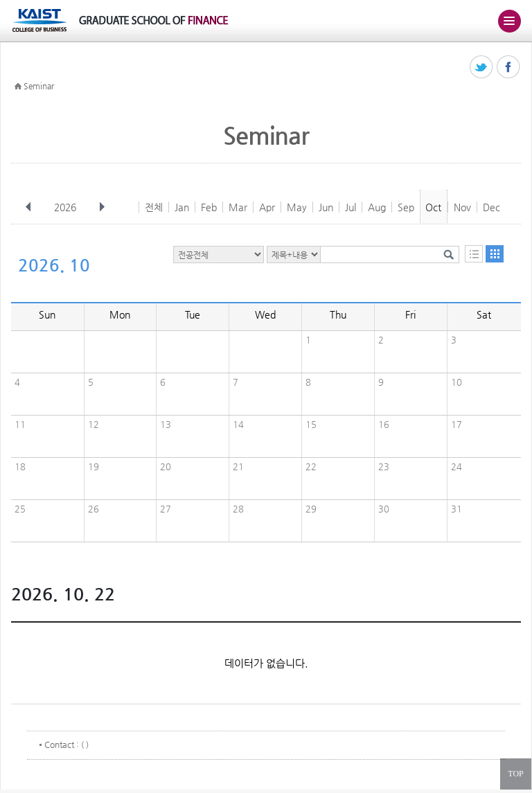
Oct (433, 207)
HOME (18, 87)
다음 (102, 207)
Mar (238, 207)
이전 (28, 207)
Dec (491, 207)
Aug (377, 207)
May (297, 207)
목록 (474, 254)
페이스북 (509, 68)
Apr (267, 207)
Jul (351, 207)
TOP (515, 774)
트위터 (482, 68)
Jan (182, 207)
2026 (66, 207)
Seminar (39, 86)
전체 (154, 207)
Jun (326, 207)
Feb (209, 207)
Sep (406, 207)
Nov (462, 207)
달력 (495, 254)
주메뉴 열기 (509, 21)
